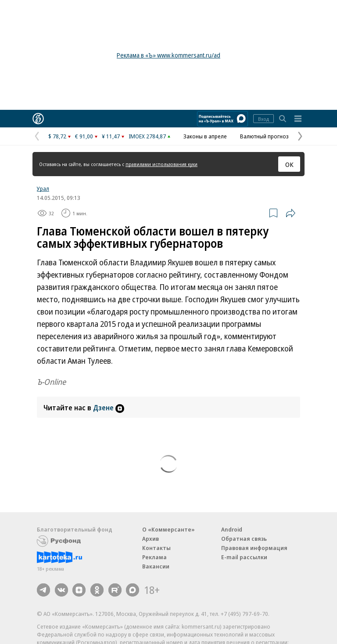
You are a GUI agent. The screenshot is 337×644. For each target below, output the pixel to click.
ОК (289, 164)
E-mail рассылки (244, 557)
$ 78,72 (57, 136)
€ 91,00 (84, 136)
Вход (264, 119)
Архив (151, 539)
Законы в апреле (205, 136)
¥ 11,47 (111, 136)
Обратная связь (244, 539)
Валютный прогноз (264, 136)
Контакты (156, 548)
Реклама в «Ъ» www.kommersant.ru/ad (168, 55)
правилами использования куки (161, 164)
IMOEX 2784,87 (147, 136)
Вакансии (156, 566)
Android (232, 529)
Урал (43, 188)
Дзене (109, 408)
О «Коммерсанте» (168, 529)
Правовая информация (254, 548)
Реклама (154, 557)
